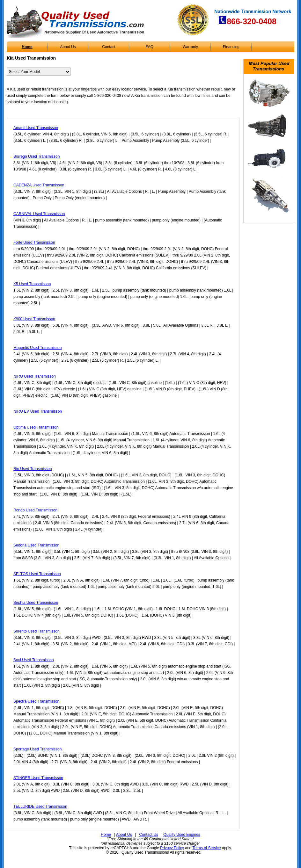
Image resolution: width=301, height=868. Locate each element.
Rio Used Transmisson (33, 469)
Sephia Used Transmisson (36, 603)
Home (27, 47)
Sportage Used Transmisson (37, 749)
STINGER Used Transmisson (38, 778)
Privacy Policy (172, 848)
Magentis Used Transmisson (37, 348)
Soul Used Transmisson (34, 660)
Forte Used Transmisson (34, 242)
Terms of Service (206, 848)
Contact (109, 47)
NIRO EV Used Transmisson (38, 411)
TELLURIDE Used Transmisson (40, 807)
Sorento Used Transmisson (37, 631)
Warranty (190, 47)
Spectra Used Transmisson (36, 701)
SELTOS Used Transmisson (37, 574)
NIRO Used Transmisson (35, 376)
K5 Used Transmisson (32, 284)
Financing (231, 47)
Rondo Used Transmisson (35, 510)
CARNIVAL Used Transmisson (39, 214)
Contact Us (149, 835)
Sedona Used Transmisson (36, 545)
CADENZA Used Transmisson (39, 185)
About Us (68, 47)
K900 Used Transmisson (34, 319)
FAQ (150, 47)
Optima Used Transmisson (36, 427)
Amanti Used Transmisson (36, 128)
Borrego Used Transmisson (37, 156)
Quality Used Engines (182, 835)
